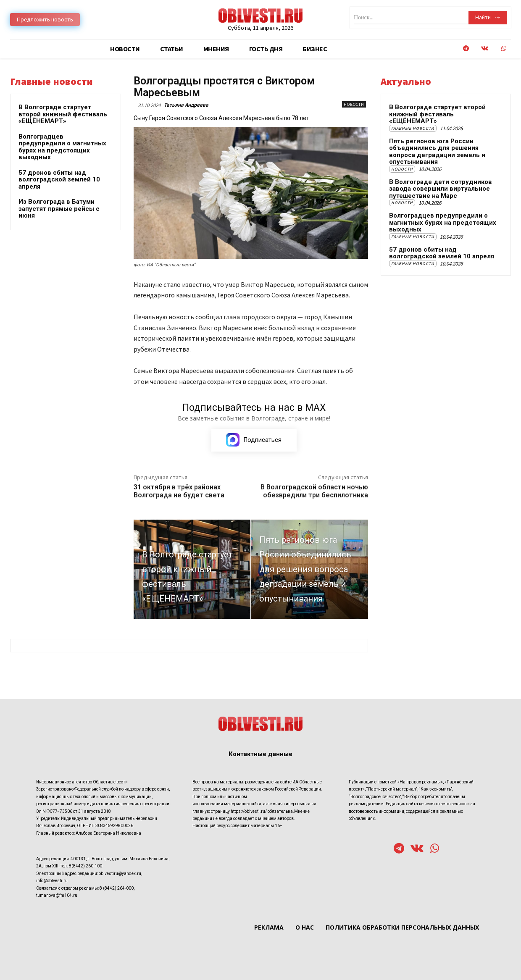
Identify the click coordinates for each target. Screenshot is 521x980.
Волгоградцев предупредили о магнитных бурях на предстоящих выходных (62, 147)
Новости (354, 104)
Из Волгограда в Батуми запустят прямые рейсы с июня (59, 209)
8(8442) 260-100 (86, 866)
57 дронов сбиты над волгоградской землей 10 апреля (59, 180)
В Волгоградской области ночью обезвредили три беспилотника (314, 491)
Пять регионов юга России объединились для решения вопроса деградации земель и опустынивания (437, 152)
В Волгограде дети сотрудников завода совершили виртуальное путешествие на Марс (441, 189)
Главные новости (413, 128)
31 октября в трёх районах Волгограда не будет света (179, 491)
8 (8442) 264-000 (117, 888)
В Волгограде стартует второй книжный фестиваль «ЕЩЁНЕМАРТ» (63, 114)
